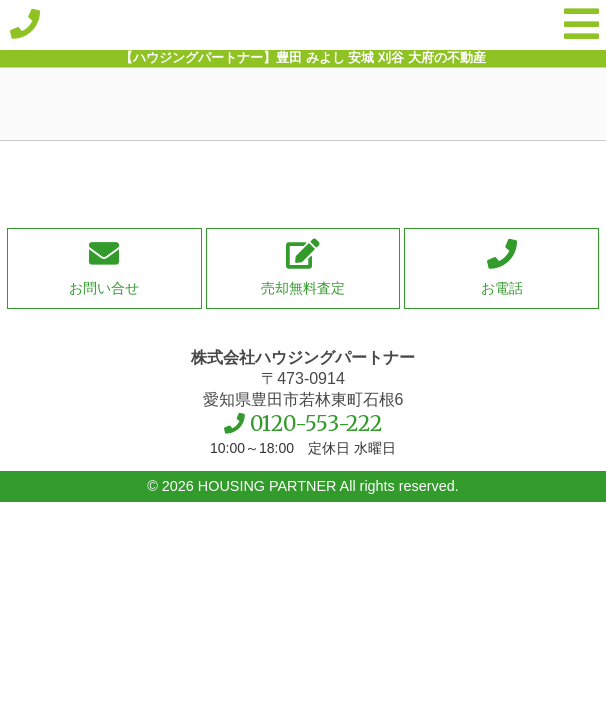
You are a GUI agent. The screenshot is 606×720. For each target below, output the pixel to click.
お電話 (502, 288)
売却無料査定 (303, 288)
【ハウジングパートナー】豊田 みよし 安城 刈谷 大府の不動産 (303, 25)
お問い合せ (104, 288)
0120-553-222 (316, 424)
